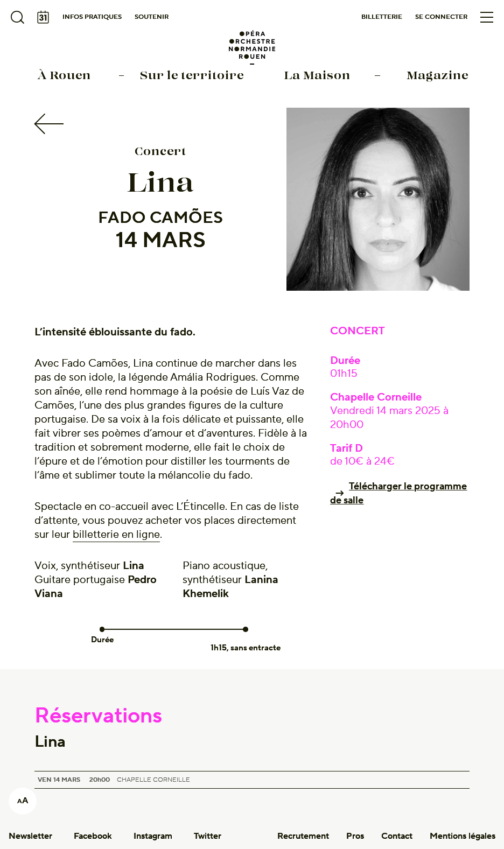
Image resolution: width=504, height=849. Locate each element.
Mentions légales (463, 836)
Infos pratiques (92, 17)
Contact (397, 836)
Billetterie (382, 17)
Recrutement (303, 836)
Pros (355, 836)
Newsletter (30, 836)
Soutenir (152, 17)
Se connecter (441, 17)
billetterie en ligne (116, 535)
